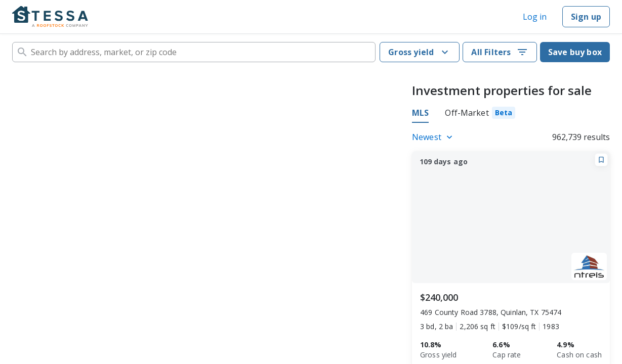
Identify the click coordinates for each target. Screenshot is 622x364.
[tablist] (464, 114)
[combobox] (194, 52)
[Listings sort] (434, 137)
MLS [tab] (420, 113)
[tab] (480, 114)
